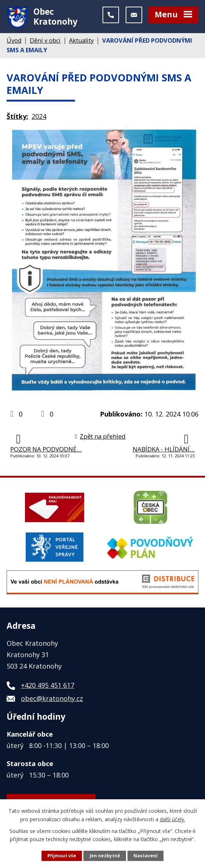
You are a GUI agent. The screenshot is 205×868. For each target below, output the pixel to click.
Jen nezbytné (105, 855)
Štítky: (17, 120)
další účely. (172, 819)
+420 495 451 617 (48, 689)
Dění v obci (45, 45)
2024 (39, 120)
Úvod (14, 45)
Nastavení (146, 855)
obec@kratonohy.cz (52, 702)
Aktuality (81, 45)
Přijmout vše (62, 855)
